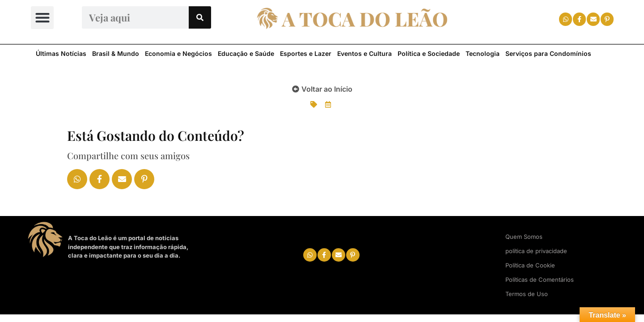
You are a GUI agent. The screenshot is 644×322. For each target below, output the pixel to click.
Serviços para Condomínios (548, 53)
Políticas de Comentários (540, 280)
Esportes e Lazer (306, 53)
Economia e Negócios (178, 53)
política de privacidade (536, 251)
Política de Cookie (530, 265)
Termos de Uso (527, 294)
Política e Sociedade (429, 53)
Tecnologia (483, 53)
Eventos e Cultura (364, 53)
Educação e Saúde (246, 53)
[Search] (200, 17)
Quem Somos (524, 237)
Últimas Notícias (61, 53)
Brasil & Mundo (116, 53)
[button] (42, 18)
